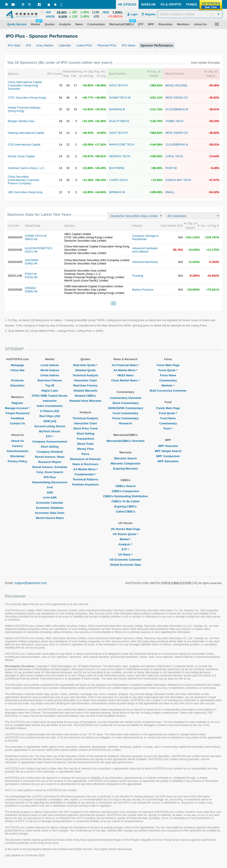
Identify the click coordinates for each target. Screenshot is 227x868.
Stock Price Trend (85, 428)
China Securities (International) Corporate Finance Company (23, 180)
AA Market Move (85, 469)
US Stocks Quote (125, 534)
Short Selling (50, 447)
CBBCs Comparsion (125, 491)
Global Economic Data (125, 565)
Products (18, 380)
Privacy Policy (18, 461)
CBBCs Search (125, 486)
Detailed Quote (85, 370)
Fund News (168, 418)
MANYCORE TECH (122, 145)
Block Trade (85, 444)
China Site (18, 370)
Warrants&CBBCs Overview (125, 441)
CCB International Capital (24, 145)
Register (18, 403)
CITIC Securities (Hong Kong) (27, 98)
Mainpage (18, 365)
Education (17, 385)
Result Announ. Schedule (50, 467)
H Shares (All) (50, 411)
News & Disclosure (85, 464)
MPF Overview (168, 446)
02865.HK (31, 291)
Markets (168, 385)
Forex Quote (168, 370)
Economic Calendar (50, 503)
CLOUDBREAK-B (177, 109)
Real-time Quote (86, 365)
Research (126, 423)
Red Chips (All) (50, 416)
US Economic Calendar (126, 560)
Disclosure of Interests (85, 459)
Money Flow (85, 449)
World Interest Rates (50, 518)
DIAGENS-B (117, 109)
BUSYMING (117, 168)
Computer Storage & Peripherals (145, 237)
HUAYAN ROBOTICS (39, 248)
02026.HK (31, 277)
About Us (18, 441)
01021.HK (31, 251)
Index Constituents (50, 406)
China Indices (50, 375)
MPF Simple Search (168, 451)
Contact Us (17, 423)
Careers (18, 446)
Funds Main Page (168, 408)
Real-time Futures (50, 380)
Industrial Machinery (145, 262)
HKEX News (125, 375)
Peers (85, 454)
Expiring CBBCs (125, 506)
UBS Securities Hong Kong (25, 192)
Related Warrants (85, 391)
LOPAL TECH (174, 156)
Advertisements (18, 451)
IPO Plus (50, 477)
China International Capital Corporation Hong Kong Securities (25, 85)
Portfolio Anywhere (85, 484)
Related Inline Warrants (85, 401)
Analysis (125, 544)
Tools (168, 428)
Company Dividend (50, 452)
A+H (50, 487)
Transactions (85, 439)
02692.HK (31, 263)
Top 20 (50, 385)
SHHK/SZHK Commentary (126, 408)
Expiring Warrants (125, 469)
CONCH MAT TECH (178, 180)
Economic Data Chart (50, 513)
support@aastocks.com (31, 583)
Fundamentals (85, 474)
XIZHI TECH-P (118, 85)
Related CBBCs (85, 396)
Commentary (168, 380)
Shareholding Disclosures (50, 482)
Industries (50, 401)
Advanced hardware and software (145, 250)
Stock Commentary (125, 403)
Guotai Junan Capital (21, 156)
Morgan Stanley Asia (21, 121)
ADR (50, 492)
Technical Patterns (85, 479)
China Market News (125, 380)
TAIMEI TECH (174, 121)
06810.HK (31, 239)
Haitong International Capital (26, 133)
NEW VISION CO (177, 98)
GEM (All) (50, 421)
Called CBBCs (125, 512)
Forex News (168, 375)
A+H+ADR (50, 498)
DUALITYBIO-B (119, 121)
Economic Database (50, 508)
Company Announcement (50, 442)
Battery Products (143, 290)
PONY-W (171, 168)
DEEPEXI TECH (120, 156)
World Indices (50, 370)
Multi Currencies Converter (168, 391)
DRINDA (30, 288)
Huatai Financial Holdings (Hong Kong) (24, 109)
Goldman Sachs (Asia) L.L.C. (26, 168)
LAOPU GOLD (118, 180)
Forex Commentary (125, 418)
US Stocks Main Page (125, 529)
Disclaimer (18, 456)
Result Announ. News (50, 457)
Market (125, 539)
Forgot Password (18, 413)
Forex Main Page (168, 365)
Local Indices (50, 365)
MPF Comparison (168, 456)
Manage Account (18, 408)
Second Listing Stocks (50, 426)
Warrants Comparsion (125, 463)
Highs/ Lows (50, 391)
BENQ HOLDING (176, 85)
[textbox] (190, 14)
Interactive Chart (85, 380)
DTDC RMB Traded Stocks (50, 396)
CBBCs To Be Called (125, 501)
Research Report (50, 462)
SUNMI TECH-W (120, 98)
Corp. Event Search (50, 472)
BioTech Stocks (50, 431)
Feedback (18, 418)
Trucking (138, 276)
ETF (50, 436)
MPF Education (168, 461)
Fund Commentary (126, 413)
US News (125, 554)
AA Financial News (125, 365)
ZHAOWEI (32, 260)
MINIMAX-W (117, 192)
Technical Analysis (86, 375)
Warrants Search (126, 458)
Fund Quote (168, 413)
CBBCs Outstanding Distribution (125, 496)
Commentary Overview (126, 398)
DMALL (170, 192)
